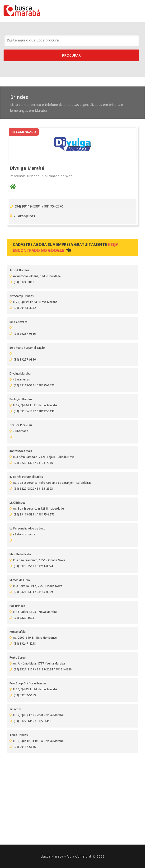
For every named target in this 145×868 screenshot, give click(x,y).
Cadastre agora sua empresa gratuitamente (66, 247)
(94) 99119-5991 (26, 206)
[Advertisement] (72, 794)
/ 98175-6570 (53, 206)
